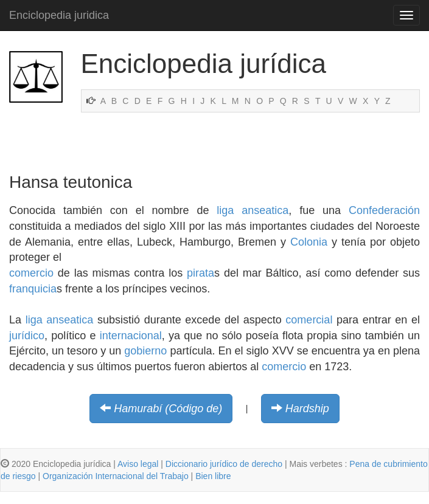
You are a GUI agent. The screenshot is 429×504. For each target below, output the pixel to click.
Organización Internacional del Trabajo (116, 476)
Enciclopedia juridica (59, 15)
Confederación (384, 210)
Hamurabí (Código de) (168, 409)
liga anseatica (253, 210)
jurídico (27, 336)
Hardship (307, 409)
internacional (131, 336)
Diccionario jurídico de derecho (224, 464)
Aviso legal (138, 464)
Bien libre (213, 476)
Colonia (309, 242)
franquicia (33, 289)
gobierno (145, 351)
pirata (201, 273)
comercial (309, 320)
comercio (31, 273)
